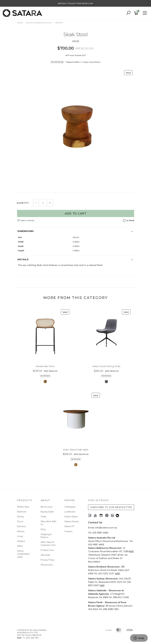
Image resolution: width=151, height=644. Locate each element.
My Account (46, 507)
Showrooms (47, 565)
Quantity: (23, 203)
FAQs (43, 529)
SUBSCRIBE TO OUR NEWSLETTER (111, 507)
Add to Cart (76, 213)
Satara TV (69, 526)
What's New (23, 507)
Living (20, 536)
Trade (43, 517)
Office (20, 546)
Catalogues (70, 507)
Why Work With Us (49, 523)
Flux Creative (34, 635)
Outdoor (21, 541)
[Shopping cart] (137, 13)
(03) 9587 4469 (100, 533)
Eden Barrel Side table (76, 450)
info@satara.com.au (106, 528)
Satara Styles (71, 517)
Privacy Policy (48, 560)
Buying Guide (47, 512)
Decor (20, 521)
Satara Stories (72, 521)
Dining (20, 517)
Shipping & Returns (46, 536)
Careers (68, 531)
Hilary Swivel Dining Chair (106, 366)
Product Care (47, 550)
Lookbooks (70, 512)
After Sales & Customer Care (48, 544)
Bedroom (22, 512)
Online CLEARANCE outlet (23, 554)
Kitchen (21, 531)
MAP (131, 551)
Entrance (22, 526)
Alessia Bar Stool (45, 366)
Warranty (45, 555)
